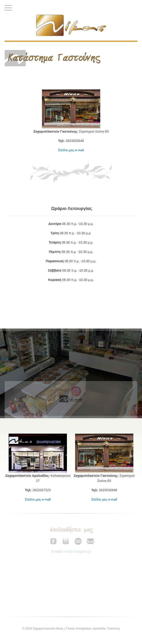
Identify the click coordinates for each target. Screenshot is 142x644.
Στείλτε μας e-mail (71, 150)
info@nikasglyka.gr (77, 552)
